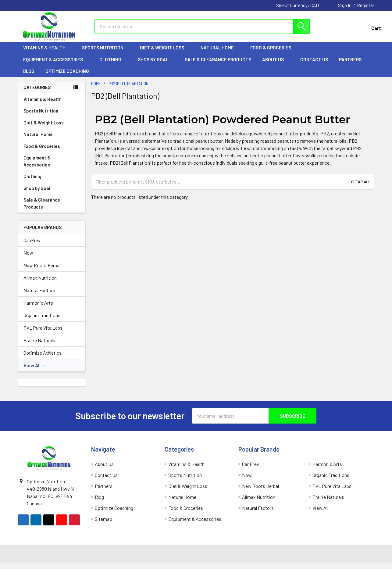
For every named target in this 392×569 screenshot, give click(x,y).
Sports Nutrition (105, 53)
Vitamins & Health (47, 53)
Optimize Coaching (67, 76)
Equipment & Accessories (56, 64)
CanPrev (32, 245)
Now (28, 258)
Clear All (361, 187)
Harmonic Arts (38, 308)
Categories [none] (37, 92)
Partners (353, 64)
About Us (276, 64)
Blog (29, 76)
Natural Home (220, 53)
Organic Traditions (42, 320)
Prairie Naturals (39, 345)
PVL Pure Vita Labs (43, 333)
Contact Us (314, 64)
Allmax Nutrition (40, 283)
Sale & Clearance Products (218, 64)
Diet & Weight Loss (165, 53)
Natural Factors (39, 295)
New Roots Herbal (42, 270)
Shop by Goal (156, 64)
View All (32, 370)
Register (366, 5)
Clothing (113, 64)
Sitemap (103, 524)
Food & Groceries (273, 53)
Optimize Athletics (43, 358)
